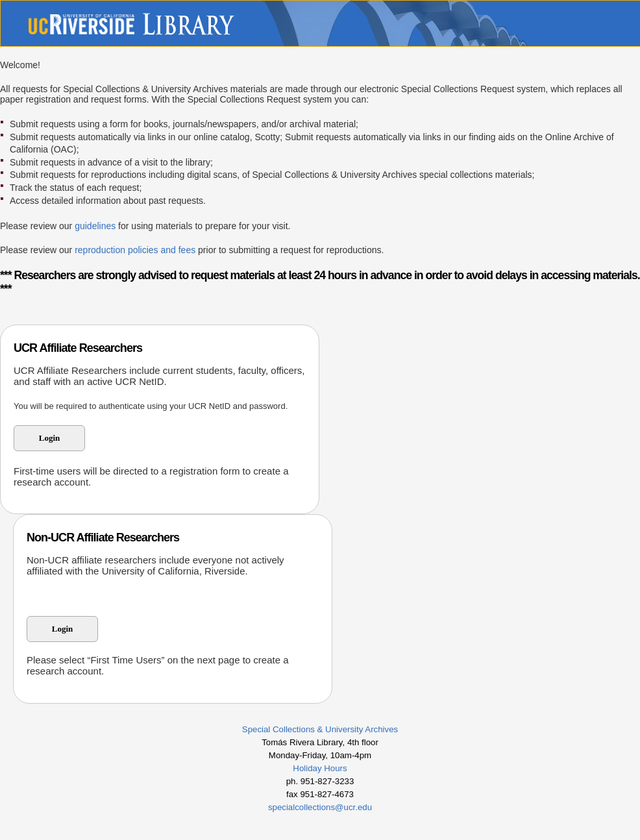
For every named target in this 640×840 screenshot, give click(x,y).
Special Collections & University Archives (320, 729)
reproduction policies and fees (135, 250)
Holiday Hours (320, 768)
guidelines (95, 226)
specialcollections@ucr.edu (320, 807)
